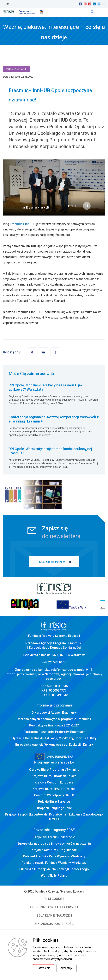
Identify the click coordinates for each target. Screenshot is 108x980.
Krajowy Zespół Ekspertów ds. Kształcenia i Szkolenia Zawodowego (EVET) (54, 817)
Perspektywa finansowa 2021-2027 (54, 725)
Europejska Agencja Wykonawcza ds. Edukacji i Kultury (54, 745)
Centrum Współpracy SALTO (54, 795)
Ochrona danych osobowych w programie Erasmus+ (54, 719)
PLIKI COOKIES (54, 899)
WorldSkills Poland (54, 876)
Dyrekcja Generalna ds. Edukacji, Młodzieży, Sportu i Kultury (54, 738)
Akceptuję (66, 968)
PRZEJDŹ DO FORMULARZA (51, 562)
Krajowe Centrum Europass (54, 782)
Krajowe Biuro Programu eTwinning (54, 770)
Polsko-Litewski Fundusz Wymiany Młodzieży (54, 863)
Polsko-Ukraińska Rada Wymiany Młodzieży (54, 856)
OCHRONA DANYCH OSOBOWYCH (54, 907)
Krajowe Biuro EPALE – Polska (54, 789)
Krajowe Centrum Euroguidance (54, 850)
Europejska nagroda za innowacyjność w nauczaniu (54, 844)
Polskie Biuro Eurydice (54, 802)
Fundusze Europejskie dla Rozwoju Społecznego (54, 869)
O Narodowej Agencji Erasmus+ (54, 713)
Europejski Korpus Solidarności (54, 837)
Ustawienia (44, 968)
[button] (69, 206)
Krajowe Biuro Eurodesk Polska (54, 776)
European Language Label (54, 808)
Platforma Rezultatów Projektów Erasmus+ (54, 732)
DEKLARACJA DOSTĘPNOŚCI (54, 924)
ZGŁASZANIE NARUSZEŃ (54, 916)
